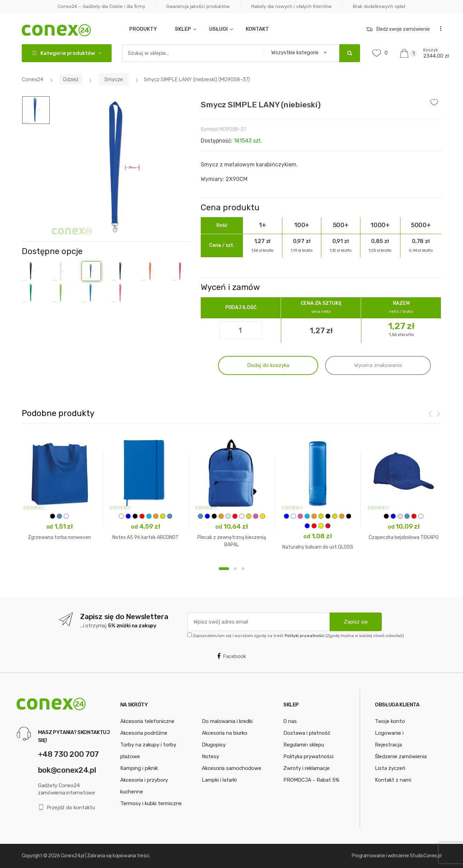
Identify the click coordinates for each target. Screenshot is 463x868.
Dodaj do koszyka (268, 365)
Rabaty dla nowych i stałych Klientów (291, 6)
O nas (290, 721)
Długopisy (214, 745)
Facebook (231, 656)
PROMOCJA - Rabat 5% (311, 780)
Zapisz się (356, 622)
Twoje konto (390, 721)
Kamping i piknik (139, 768)
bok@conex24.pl (67, 770)
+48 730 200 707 (68, 754)
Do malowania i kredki (227, 721)
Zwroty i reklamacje (306, 768)
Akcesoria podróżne (144, 733)
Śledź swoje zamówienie (398, 29)
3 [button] (243, 569)
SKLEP (183, 29)
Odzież (71, 79)
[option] (120, 166)
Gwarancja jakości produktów (198, 6)
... (439, 28)
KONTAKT (257, 29)
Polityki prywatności (305, 636)
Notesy (210, 756)
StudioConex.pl (426, 856)
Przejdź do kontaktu (67, 807)
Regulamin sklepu (304, 745)
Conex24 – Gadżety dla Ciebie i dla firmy (101, 6)
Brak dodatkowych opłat (379, 6)
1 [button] (224, 569)
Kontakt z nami (393, 780)
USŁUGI (218, 29)
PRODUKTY (143, 29)
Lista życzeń (390, 768)
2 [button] (235, 569)
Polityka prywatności (308, 756)
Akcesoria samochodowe (231, 768)
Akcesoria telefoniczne (147, 721)
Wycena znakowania (378, 365)
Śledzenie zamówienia (401, 756)
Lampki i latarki (219, 780)
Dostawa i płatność (307, 733)
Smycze (114, 79)
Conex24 (32, 79)
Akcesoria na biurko (225, 733)
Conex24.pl (73, 856)
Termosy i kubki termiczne (151, 803)
